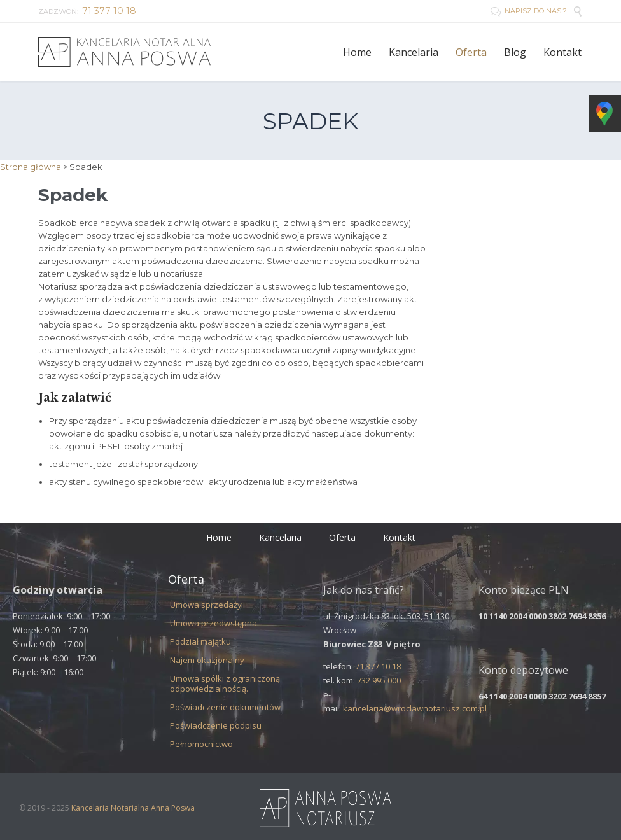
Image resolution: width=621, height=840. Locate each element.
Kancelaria (280, 537)
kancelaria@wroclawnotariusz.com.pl (415, 708)
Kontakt (399, 537)
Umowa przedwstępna (213, 623)
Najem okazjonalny (207, 660)
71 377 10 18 (378, 666)
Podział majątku (200, 641)
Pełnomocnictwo (201, 744)
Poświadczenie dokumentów (225, 707)
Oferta (342, 537)
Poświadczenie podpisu (216, 725)
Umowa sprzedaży (206, 605)
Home (219, 537)
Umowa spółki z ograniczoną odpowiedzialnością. (225, 683)
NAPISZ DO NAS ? (529, 11)
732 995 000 (379, 680)
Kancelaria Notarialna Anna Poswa (133, 808)
